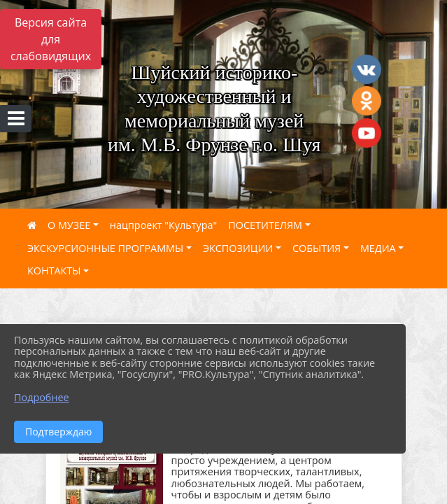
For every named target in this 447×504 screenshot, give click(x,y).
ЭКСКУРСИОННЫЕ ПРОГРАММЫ (105, 248)
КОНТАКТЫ (54, 271)
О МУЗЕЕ (69, 225)
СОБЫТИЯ (317, 248)
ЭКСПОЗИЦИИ (238, 248)
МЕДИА (378, 248)
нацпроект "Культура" (163, 225)
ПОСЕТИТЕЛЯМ (265, 225)
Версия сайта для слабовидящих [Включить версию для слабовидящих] (51, 39)
